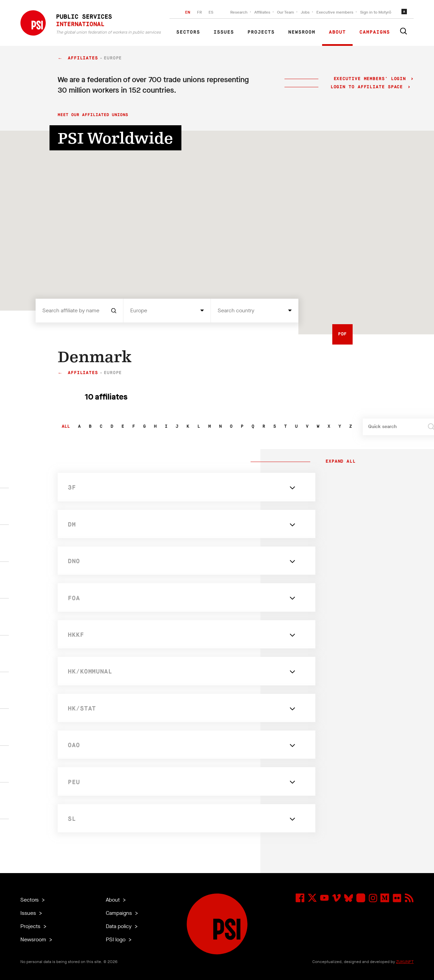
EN (188, 12)
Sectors (188, 32)
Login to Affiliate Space (368, 87)
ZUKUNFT (405, 962)
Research (239, 12)
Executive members (335, 12)
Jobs (305, 12)
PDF (343, 334)
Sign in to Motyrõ (376, 12)
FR (199, 12)
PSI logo (116, 939)
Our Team (285, 12)
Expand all (339, 462)
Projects (261, 32)
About (337, 32)
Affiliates (262, 12)
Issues (224, 32)
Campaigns (375, 32)
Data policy (119, 926)
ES (211, 12)
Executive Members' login (370, 79)
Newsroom (302, 32)
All (66, 427)
